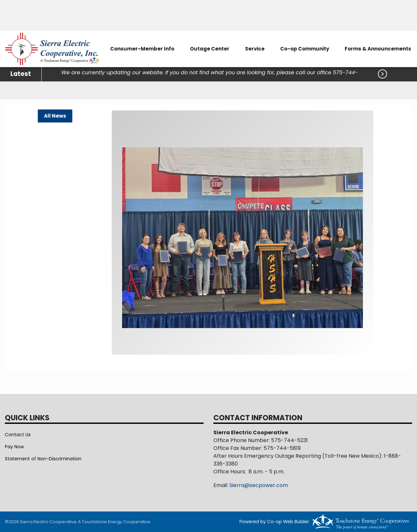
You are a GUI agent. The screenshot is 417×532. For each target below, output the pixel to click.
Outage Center (210, 49)
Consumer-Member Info (142, 49)
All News (55, 116)
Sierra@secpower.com (259, 485)
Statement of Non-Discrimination (43, 459)
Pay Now (14, 447)
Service (255, 49)
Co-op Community (305, 49)
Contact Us (18, 435)
